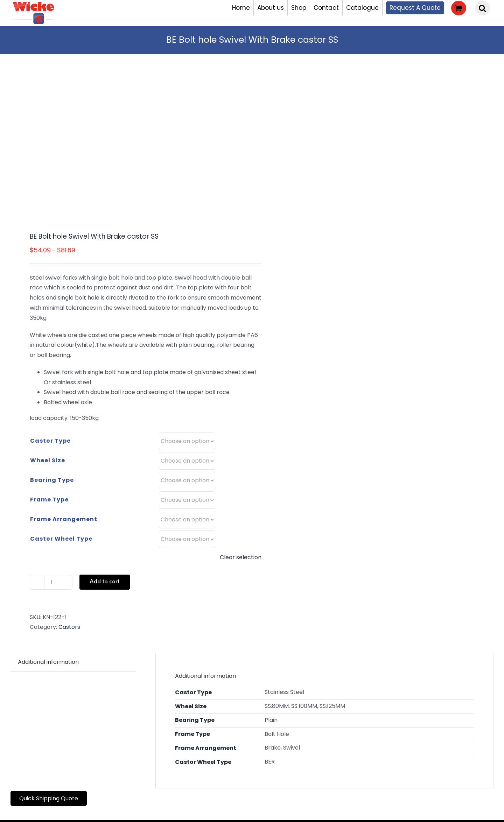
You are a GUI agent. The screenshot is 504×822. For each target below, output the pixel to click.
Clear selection (241, 557)
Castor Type (50, 441)
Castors (69, 627)
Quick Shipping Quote (49, 798)
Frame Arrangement (64, 519)
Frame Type (49, 500)
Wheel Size (48, 460)
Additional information (48, 662)
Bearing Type (52, 480)
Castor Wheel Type (61, 539)
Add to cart (105, 582)
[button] (482, 8)
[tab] (48, 662)
